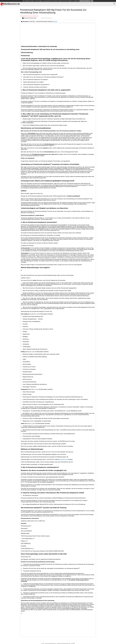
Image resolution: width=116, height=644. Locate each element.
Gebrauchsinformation (29, 18)
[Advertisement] (10, 74)
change (55, 21)
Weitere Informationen (85, 1)
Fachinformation (46, 18)
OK (92, 1)
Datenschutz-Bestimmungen (64, 643)
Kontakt (73, 643)
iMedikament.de (10, 4)
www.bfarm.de (64, 459)
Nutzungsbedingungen (51, 643)
